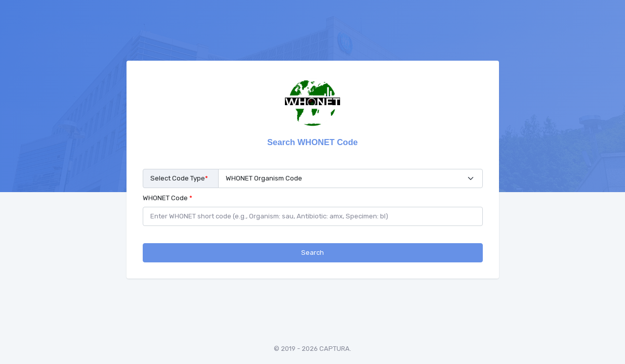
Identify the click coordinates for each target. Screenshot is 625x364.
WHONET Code (168, 198)
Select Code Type (179, 178)
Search (312, 253)
